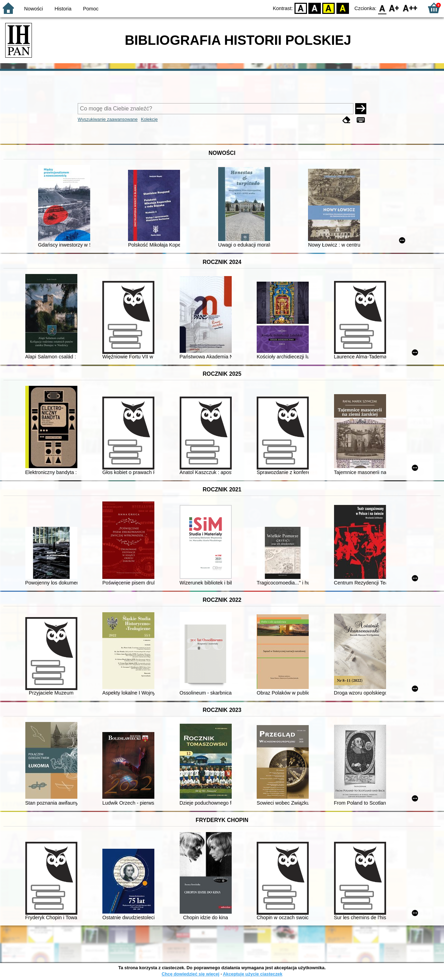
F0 (382, 8)
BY (343, 8)
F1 (394, 8)
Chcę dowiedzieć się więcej (190, 974)
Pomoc (91, 9)
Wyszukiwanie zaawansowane (108, 119)
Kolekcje (149, 119)
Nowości (34, 9)
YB (329, 8)
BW (315, 8)
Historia (63, 9)
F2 (410, 8)
